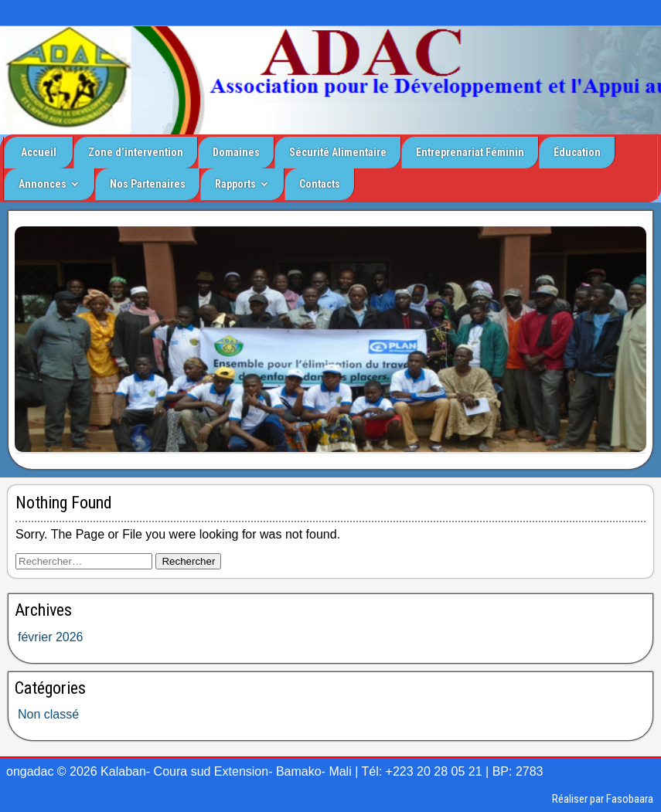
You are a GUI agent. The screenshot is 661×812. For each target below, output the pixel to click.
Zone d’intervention (136, 152)
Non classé (48, 714)
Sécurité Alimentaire (338, 152)
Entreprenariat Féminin (470, 152)
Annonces (43, 184)
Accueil (39, 152)
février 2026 (51, 637)
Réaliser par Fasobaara (603, 799)
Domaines (236, 152)
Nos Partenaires (148, 184)
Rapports (235, 184)
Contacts (320, 184)
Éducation (577, 152)
